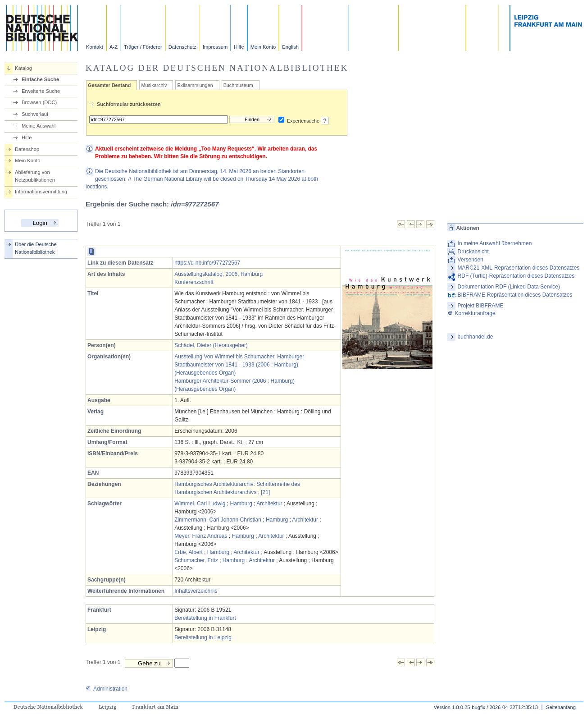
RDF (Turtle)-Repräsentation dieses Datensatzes (516, 276)
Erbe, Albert (189, 552)
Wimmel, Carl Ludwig (200, 504)
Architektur (269, 504)
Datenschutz (182, 47)
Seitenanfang (561, 707)
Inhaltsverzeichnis (196, 591)
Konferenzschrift (194, 282)
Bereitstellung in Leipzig (203, 637)
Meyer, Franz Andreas (201, 536)
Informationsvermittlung (41, 192)
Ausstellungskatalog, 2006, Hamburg (218, 274)
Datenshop (27, 149)
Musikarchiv (154, 85)
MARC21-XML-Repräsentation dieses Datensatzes (519, 268)
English (290, 47)
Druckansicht (473, 252)
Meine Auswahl (39, 126)
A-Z (114, 47)
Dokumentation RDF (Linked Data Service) (509, 287)
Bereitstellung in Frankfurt (205, 618)
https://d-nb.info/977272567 (207, 263)
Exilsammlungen (195, 85)
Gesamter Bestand (109, 85)
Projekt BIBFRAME (481, 306)
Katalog (23, 68)
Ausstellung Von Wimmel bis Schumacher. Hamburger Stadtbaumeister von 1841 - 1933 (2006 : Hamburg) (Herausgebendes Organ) (239, 365)
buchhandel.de (476, 337)
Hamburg (241, 504)
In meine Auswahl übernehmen (495, 243)
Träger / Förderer (143, 47)
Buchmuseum (238, 85)
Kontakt (95, 47)
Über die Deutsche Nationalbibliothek (36, 248)
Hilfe (239, 47)
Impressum (215, 47)
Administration (107, 689)
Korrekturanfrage (471, 313)
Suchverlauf (35, 114)
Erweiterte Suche (41, 91)
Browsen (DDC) (39, 102)
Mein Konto (263, 47)
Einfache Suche (40, 79)
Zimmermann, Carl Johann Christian (218, 520)
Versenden (471, 260)
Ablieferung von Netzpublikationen (35, 176)
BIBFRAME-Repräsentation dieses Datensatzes (515, 295)
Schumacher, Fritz (196, 560)
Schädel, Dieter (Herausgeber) (211, 345)
